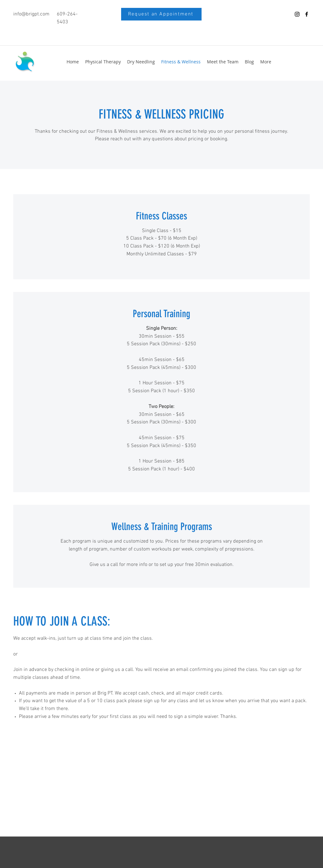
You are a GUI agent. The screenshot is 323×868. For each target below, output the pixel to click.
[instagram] (297, 14)
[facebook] (307, 14)
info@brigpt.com (31, 14)
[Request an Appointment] (161, 14)
